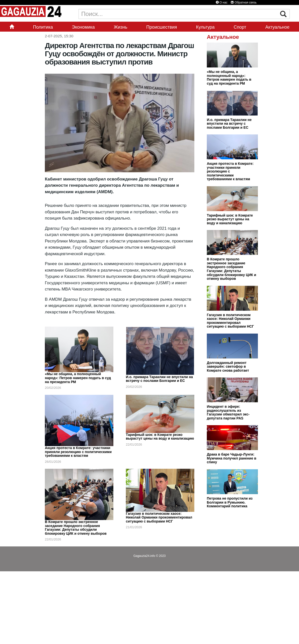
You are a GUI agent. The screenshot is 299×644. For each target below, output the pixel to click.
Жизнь (121, 27)
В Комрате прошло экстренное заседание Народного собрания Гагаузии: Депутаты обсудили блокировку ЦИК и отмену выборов (76, 528)
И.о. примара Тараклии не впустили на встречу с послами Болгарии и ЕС (159, 379)
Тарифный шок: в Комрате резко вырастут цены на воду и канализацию (160, 437)
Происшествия (162, 27)
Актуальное (277, 27)
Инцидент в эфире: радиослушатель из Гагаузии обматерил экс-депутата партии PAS (228, 412)
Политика (43, 27)
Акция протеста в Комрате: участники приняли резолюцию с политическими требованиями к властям (78, 452)
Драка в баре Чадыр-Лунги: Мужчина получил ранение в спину (232, 458)
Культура (205, 27)
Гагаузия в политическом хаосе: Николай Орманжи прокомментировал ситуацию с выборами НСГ (159, 517)
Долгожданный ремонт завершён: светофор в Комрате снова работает (228, 367)
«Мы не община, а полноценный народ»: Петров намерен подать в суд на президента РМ (78, 378)
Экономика (83, 27)
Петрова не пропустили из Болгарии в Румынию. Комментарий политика (230, 502)
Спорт (240, 27)
